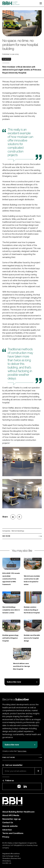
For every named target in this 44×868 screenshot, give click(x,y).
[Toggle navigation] (41, 3)
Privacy (6, 837)
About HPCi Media (11, 815)
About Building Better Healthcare (18, 812)
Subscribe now (14, 682)
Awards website (10, 826)
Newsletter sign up (11, 819)
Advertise (7, 830)
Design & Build (6, 59)
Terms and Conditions (13, 833)
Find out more (9, 757)
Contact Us (8, 823)
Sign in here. (22, 751)
